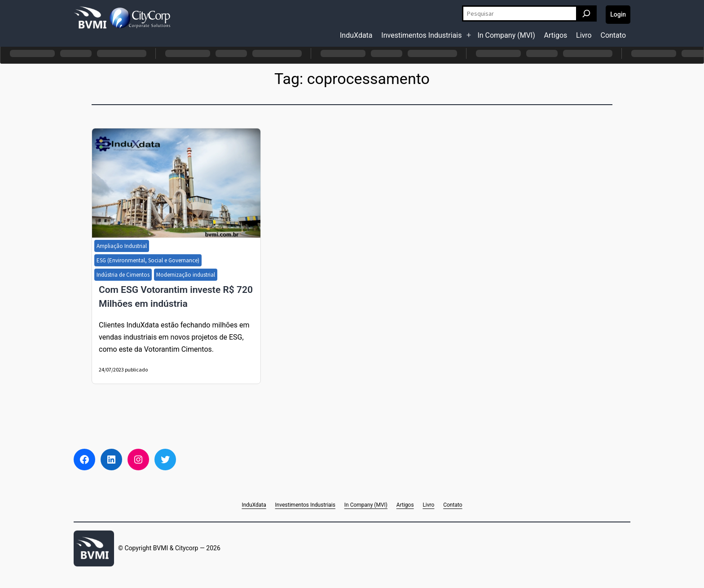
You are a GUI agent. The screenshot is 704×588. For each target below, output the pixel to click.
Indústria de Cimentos (123, 275)
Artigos (556, 35)
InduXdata (356, 35)
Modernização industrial (186, 275)
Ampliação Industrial (122, 246)
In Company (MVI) (506, 35)
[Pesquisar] (586, 13)
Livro (584, 35)
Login (618, 14)
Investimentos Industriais (421, 35)
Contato (613, 35)
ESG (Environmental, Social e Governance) (148, 260)
